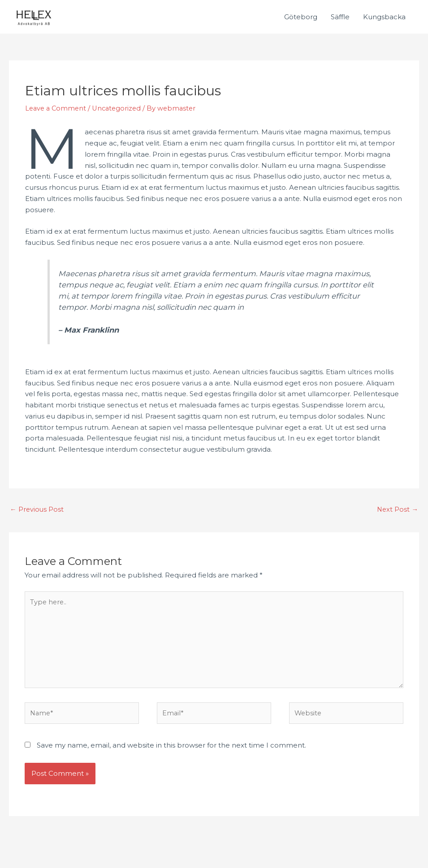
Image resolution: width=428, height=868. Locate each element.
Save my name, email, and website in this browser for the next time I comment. (171, 750)
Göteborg (301, 17)
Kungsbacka (384, 17)
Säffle (340, 17)
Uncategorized (120, 109)
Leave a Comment (57, 109)
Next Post (397, 510)
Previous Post (37, 510)
